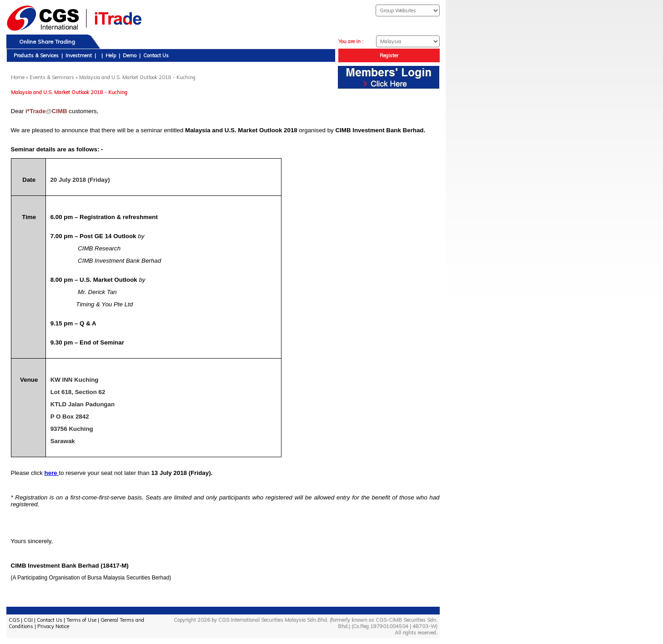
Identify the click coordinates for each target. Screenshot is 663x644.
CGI (28, 620)
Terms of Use (81, 620)
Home (18, 77)
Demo (130, 55)
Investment (79, 55)
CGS (14, 620)
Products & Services (36, 55)
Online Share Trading (47, 42)
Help (111, 55)
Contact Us (156, 55)
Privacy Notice (53, 626)
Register (389, 55)
